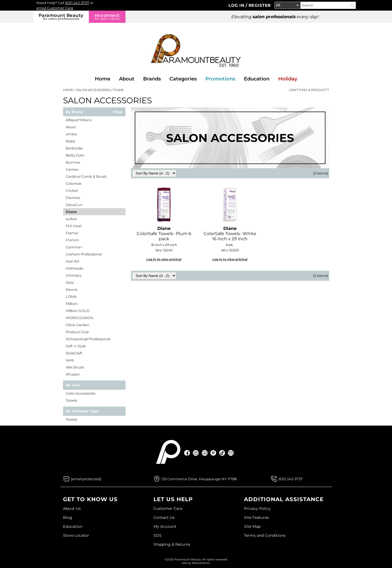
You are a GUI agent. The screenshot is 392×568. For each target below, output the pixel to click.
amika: (72, 134)
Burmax (73, 162)
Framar (72, 233)
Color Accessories (81, 393)
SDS (158, 535)
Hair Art (72, 261)
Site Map (252, 526)
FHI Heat (74, 226)
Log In (237, 5)
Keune (72, 289)
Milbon (72, 304)
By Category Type (82, 411)
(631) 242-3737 (77, 3)
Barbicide (74, 148)
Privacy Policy (257, 508)
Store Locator (76, 535)
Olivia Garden (78, 325)
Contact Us (164, 517)
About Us (72, 508)
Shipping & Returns (172, 544)
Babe (70, 141)
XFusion (73, 374)
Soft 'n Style (76, 346)
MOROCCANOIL (80, 318)
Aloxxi (71, 127)
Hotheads (74, 268)
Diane (71, 212)
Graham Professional (84, 254)
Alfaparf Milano (79, 120)
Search (352, 5)
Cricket (72, 191)
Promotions (220, 79)
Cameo (72, 169)
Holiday (288, 79)
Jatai (70, 282)
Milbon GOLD (78, 311)
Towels (71, 400)
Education (257, 79)
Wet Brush (75, 367)
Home (103, 79)
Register (260, 5)
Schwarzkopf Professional (88, 339)
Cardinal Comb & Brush (86, 176)
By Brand (74, 112)
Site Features (256, 517)
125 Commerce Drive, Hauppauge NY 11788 (199, 479)
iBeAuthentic (201, 563)
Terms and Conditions (265, 535)
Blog (68, 517)
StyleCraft (74, 353)
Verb (70, 360)
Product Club (77, 332)
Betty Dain (75, 155)
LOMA (71, 297)
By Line (73, 385)
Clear (118, 112)
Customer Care (168, 508)
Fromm (72, 240)
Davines (73, 198)
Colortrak (74, 183)
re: (107, 17)
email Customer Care (55, 8)
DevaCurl (74, 205)
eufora (71, 219)
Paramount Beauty (61, 17)
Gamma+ (74, 247)
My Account (165, 526)
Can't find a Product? (309, 90)
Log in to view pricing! (164, 259)
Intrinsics (73, 275)
